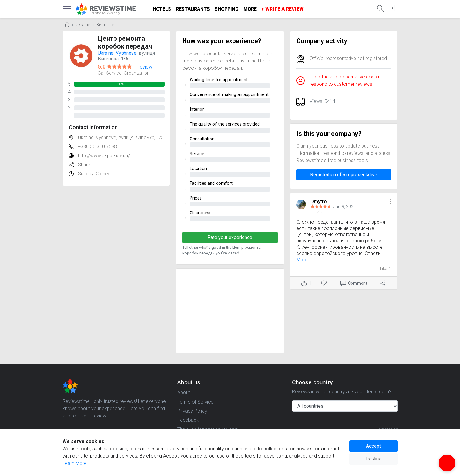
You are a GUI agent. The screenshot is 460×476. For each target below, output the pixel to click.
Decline (373, 459)
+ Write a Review (283, 9)
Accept (373, 446)
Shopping (227, 9)
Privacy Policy (192, 411)
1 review (143, 67)
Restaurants (193, 9)
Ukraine (83, 25)
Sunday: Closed (94, 174)
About (184, 393)
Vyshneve (126, 53)
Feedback (188, 420)
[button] (390, 202)
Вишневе (105, 25)
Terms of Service (195, 402)
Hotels (162, 9)
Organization (137, 73)
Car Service (110, 73)
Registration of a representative (344, 175)
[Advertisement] (230, 311)
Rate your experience (230, 237)
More (250, 9)
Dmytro (319, 201)
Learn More (75, 463)
